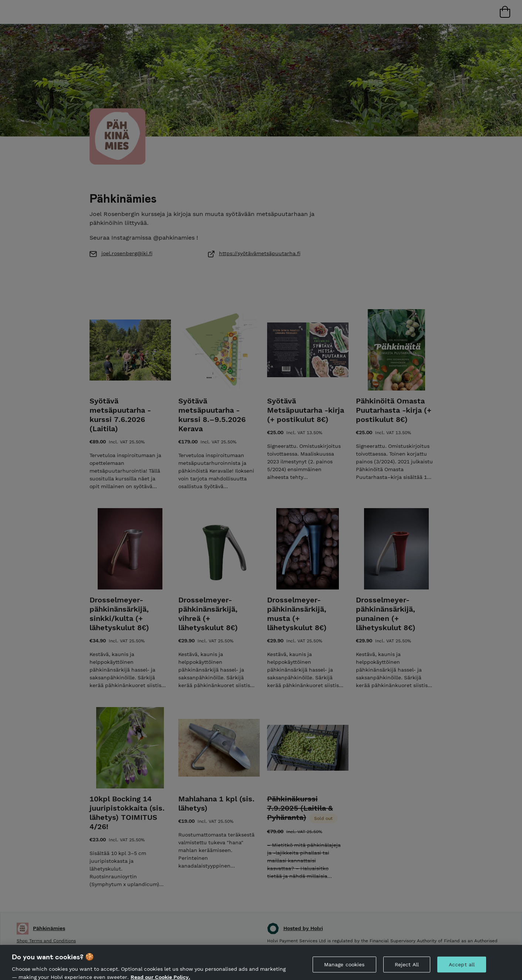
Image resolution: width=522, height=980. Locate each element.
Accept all (462, 968)
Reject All (407, 968)
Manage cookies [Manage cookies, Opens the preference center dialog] (344, 968)
